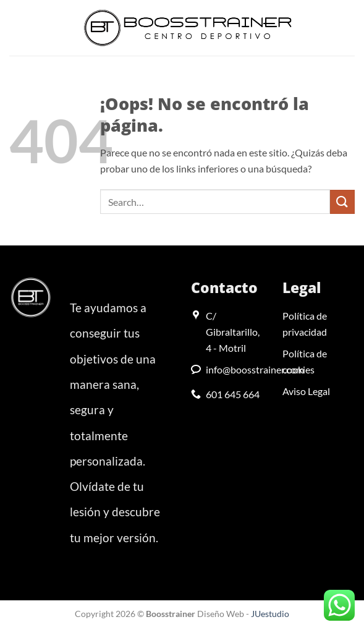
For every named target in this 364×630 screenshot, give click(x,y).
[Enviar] (342, 202)
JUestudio (270, 614)
